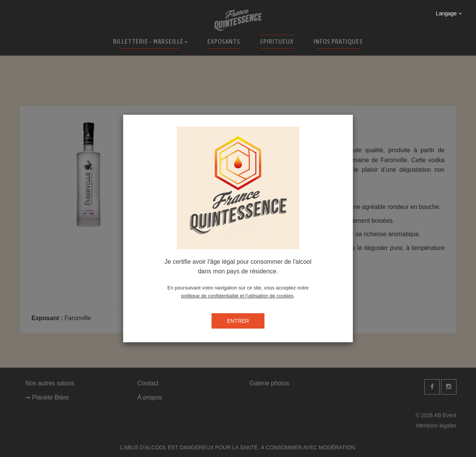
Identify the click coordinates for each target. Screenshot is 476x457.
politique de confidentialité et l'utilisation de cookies (237, 296)
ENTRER (238, 321)
